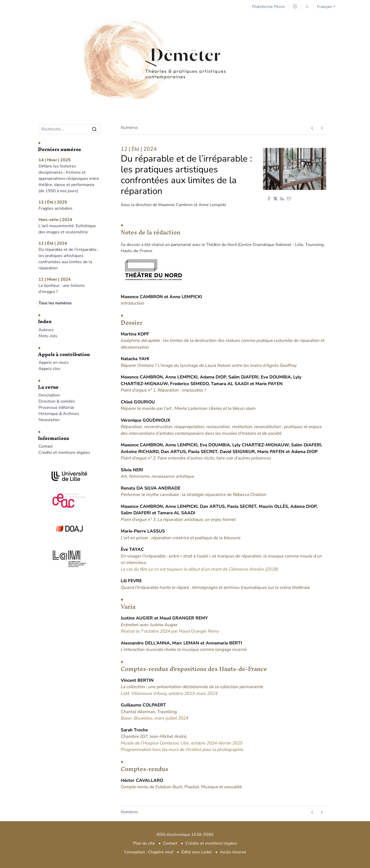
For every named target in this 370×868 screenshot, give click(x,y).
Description (49, 395)
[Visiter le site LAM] (69, 559)
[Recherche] (64, 129)
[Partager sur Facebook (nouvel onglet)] (269, 198)
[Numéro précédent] (312, 128)
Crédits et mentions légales (64, 453)
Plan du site (144, 843)
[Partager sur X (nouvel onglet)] (275, 198)
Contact (46, 446)
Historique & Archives (59, 414)
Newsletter (49, 420)
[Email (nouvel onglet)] (289, 198)
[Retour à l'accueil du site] (185, 47)
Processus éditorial (56, 408)
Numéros (129, 128)
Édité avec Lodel (197, 852)
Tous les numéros (55, 303)
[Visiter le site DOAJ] (69, 529)
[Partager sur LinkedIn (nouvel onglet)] (282, 198)
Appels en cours (54, 362)
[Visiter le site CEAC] (69, 500)
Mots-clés (48, 336)
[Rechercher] (94, 129)
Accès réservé (233, 852)
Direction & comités (57, 401)
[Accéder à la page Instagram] (295, 7)
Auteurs (46, 330)
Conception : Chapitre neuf (149, 852)
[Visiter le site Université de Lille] (69, 476)
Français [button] (325, 7)
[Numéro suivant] (322, 128)
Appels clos (49, 369)
